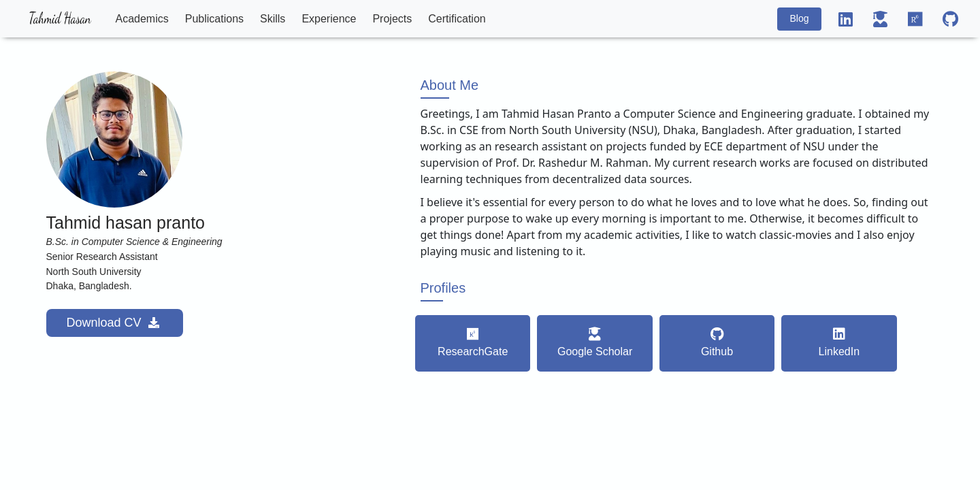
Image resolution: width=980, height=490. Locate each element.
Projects (392, 19)
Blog (799, 18)
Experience (329, 19)
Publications (214, 19)
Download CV (115, 323)
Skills (273, 19)
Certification (457, 19)
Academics (142, 19)
